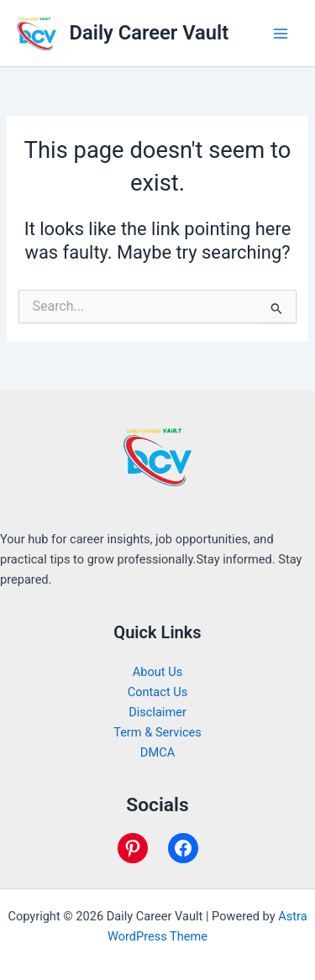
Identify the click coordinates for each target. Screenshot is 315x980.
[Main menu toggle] (281, 34)
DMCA (157, 752)
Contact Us (158, 692)
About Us (157, 672)
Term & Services (157, 732)
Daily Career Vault (150, 33)
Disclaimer (157, 712)
